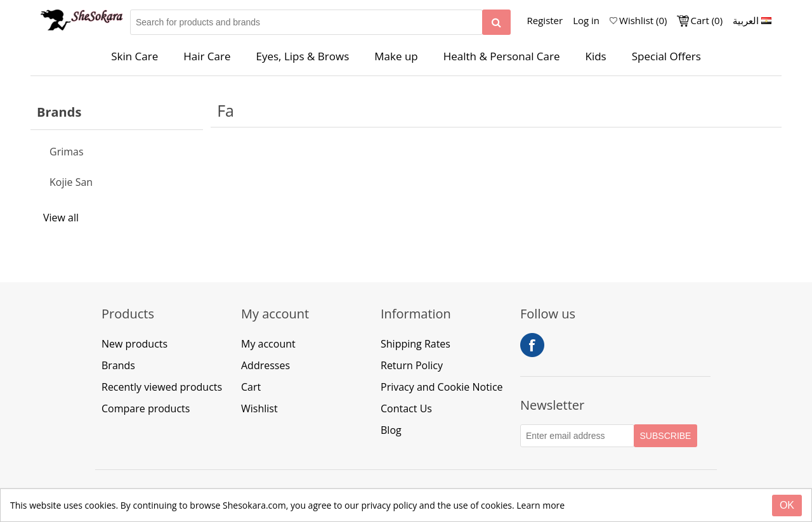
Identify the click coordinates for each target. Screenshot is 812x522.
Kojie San (71, 182)
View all (61, 218)
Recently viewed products (162, 387)
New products (134, 344)
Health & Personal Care (502, 56)
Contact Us (406, 408)
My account (268, 344)
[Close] (787, 506)
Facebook (532, 345)
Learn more (540, 505)
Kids (596, 56)
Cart (251, 387)
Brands (118, 365)
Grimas (67, 152)
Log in (586, 20)
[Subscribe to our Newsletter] (577, 436)
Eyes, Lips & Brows (303, 56)
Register (545, 20)
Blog (391, 430)
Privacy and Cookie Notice (442, 387)
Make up (396, 56)
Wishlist (259, 408)
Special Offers (666, 56)
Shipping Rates (416, 344)
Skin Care (134, 56)
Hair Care (207, 56)
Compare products (146, 408)
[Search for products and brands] (306, 22)
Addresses (265, 365)
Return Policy (412, 365)
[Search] (496, 22)
